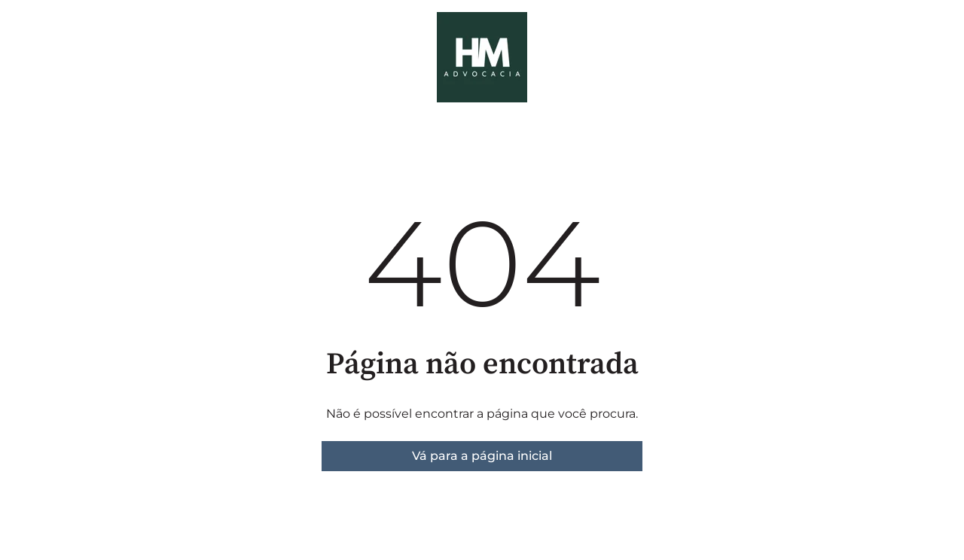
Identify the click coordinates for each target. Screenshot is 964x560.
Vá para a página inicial (482, 456)
